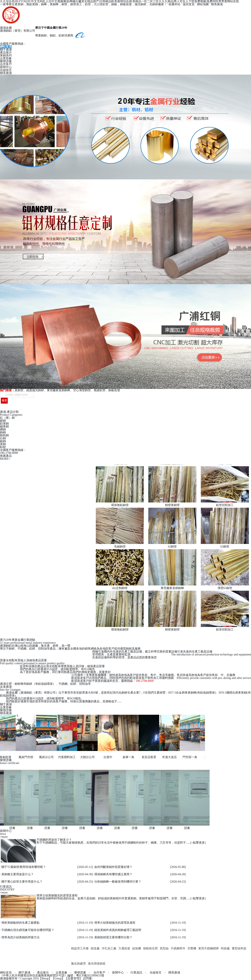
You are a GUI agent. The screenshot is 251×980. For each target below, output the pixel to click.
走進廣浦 (6, 687)
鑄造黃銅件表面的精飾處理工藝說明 (118, 930)
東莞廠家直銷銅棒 (59, 390)
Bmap (45, 978)
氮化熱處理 (78, 964)
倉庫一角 (126, 757)
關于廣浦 (6, 50)
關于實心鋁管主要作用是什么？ (22, 882)
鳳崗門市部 (24, 757)
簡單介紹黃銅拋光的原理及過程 (57, 895)
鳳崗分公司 (44, 757)
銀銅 (3, 441)
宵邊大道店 (167, 757)
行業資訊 (136, 973)
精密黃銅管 (172, 505)
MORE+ (5, 459)
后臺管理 (73, 978)
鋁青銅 (4, 424)
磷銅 (3, 429)
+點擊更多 (198, 843)
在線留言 (6, 70)
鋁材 (3, 447)
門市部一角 (188, 757)
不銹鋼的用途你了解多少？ (54, 840)
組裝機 (137, 948)
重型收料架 (239, 948)
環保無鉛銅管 (120, 505)
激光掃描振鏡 (97, 964)
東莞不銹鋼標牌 (209, 948)
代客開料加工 (65, 757)
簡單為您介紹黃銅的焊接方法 (20, 937)
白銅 (3, 438)
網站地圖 (203, 4)
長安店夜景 (147, 757)
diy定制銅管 (120, 588)
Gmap (58, 978)
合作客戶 (6, 64)
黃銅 (3, 444)
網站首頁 (6, 47)
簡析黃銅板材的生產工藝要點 (20, 923)
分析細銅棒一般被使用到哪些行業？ (118, 882)
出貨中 (106, 757)
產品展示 (6, 52)
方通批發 (124, 948)
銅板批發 (114, 390)
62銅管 (172, 547)
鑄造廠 (95, 948)
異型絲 (164, 948)
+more (4, 837)
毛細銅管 (120, 547)
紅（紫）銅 (7, 418)
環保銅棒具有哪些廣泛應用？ (113, 874)
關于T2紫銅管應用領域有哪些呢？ (24, 867)
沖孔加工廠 (109, 948)
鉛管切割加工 (225, 505)
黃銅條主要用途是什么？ (18, 874)
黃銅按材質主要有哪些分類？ (113, 937)
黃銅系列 (6, 55)
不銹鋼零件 (178, 948)
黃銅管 (19, 390)
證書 (10, 828)
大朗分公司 (85, 757)
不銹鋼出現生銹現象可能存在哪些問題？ (28, 930)
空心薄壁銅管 (82, 390)
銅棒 (44, 4)
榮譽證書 (6, 61)
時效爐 (225, 948)
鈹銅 (3, 421)
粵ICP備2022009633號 (90, 975)
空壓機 (192, 948)
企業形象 (6, 58)
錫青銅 (4, 427)
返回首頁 (189, 4)
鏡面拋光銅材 (35, 390)
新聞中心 (6, 67)
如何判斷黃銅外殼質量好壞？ (113, 867)
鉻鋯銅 (4, 435)
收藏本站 (174, 4)
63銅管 (225, 547)
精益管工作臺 (80, 948)
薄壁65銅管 (225, 588)
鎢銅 (3, 432)
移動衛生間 (150, 948)
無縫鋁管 (100, 390)
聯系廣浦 (217, 4)
